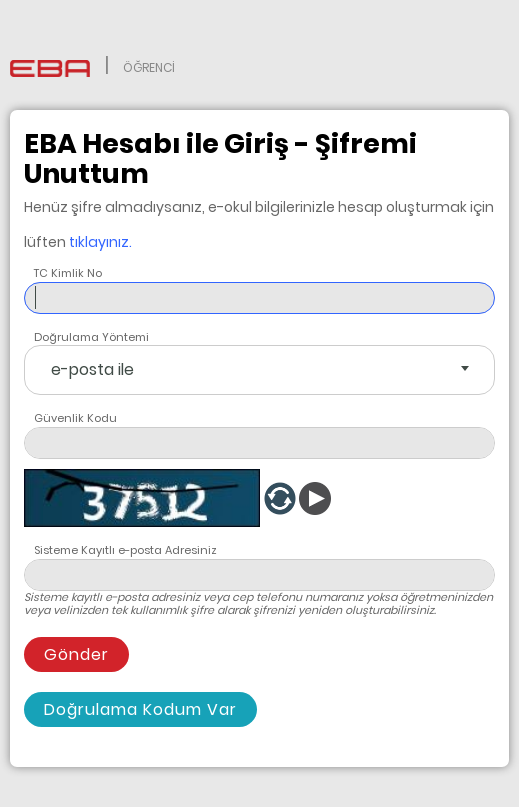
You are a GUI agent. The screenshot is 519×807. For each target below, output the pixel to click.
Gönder (76, 654)
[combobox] (259, 370)
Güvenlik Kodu (75, 418)
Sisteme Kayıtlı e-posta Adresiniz (125, 550)
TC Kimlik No (68, 273)
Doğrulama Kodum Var (140, 709)
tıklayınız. (100, 242)
